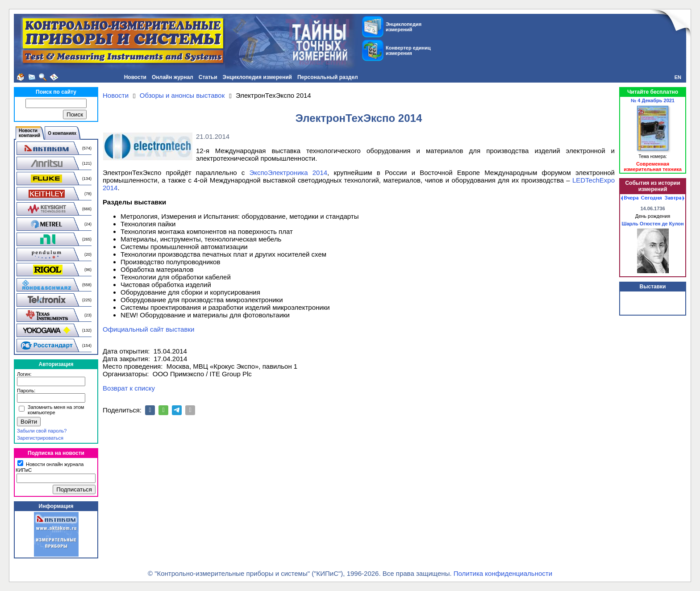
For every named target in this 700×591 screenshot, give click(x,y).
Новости (135, 77)
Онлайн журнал (173, 77)
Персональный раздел (328, 77)
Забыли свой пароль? (42, 431)
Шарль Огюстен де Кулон (652, 224)
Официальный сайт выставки (148, 329)
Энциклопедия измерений (257, 77)
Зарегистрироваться (40, 438)
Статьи (208, 77)
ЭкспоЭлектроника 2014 (288, 173)
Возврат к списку (129, 388)
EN (678, 77)
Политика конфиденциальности (503, 573)
